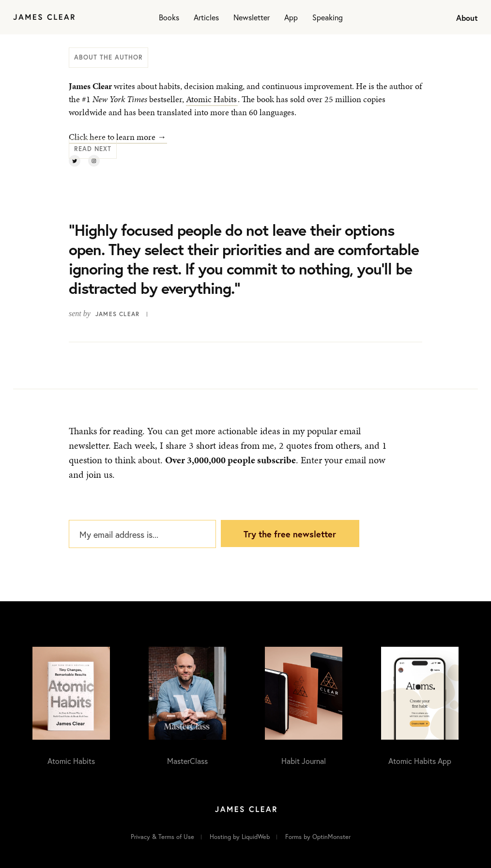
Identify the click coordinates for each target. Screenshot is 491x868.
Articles (206, 17)
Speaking (328, 17)
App (291, 17)
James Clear (117, 314)
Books (169, 17)
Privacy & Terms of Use (162, 837)
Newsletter (252, 17)
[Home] (44, 17)
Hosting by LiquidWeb (240, 837)
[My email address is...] (142, 534)
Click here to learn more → (117, 137)
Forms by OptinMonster (318, 837)
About (467, 18)
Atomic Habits (211, 99)
